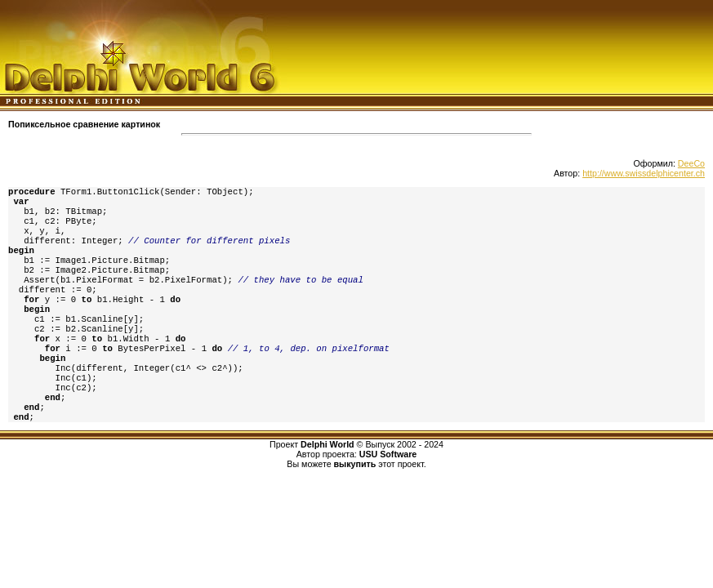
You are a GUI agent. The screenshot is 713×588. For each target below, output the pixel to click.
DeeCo (691, 163)
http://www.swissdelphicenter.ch (644, 173)
